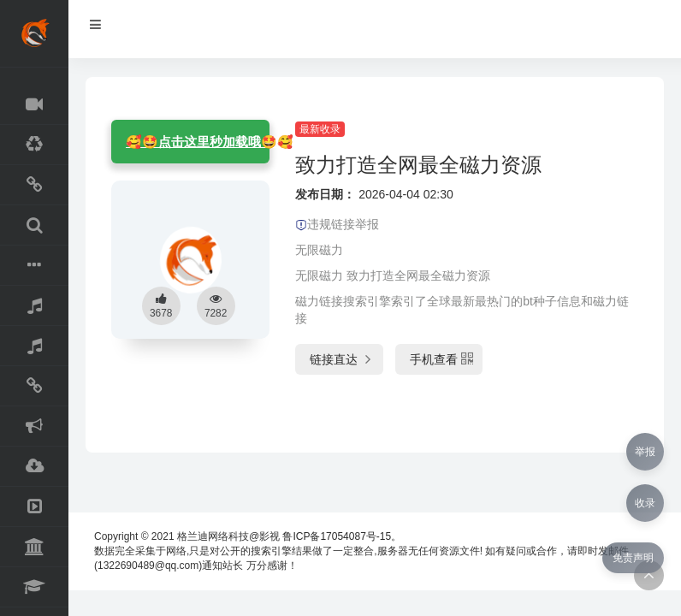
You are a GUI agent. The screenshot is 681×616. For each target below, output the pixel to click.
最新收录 (320, 129)
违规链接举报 (337, 224)
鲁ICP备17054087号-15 (337, 536)
